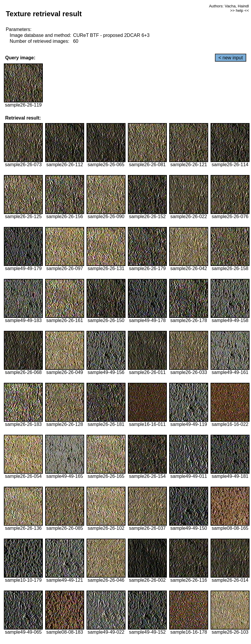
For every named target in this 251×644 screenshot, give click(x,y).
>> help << (239, 10)
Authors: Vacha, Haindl (229, 6)
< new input (231, 58)
